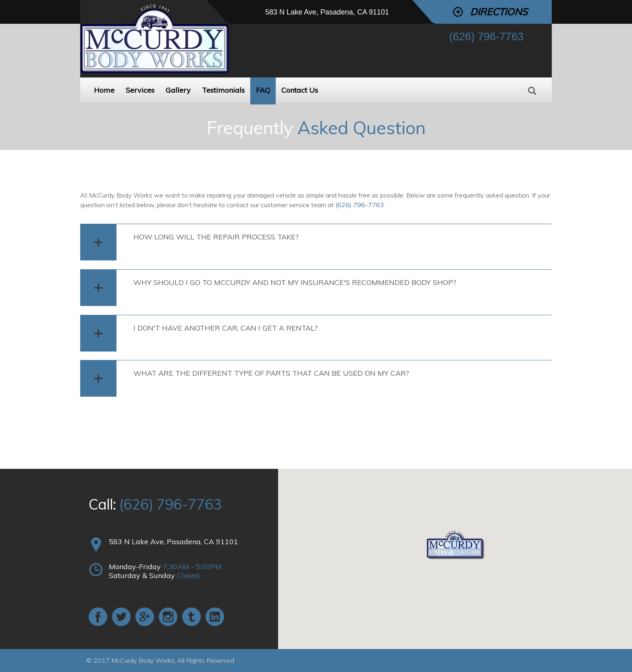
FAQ (263, 90)
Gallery (178, 90)
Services (140, 90)
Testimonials (223, 90)
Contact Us (300, 90)
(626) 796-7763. (360, 205)
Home (104, 90)
